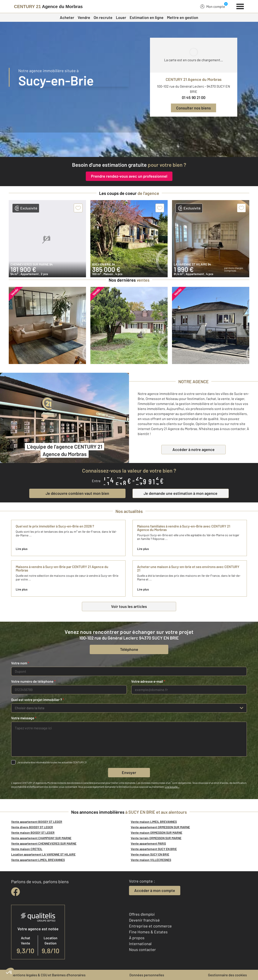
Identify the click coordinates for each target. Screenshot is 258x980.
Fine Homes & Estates (148, 932)
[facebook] (15, 892)
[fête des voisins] (129, 145)
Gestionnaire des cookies (227, 975)
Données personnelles (147, 975)
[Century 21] (48, 7)
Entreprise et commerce (150, 926)
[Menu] (240, 6)
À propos (137, 938)
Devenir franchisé (144, 920)
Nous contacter (142, 949)
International (140, 944)
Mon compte (213, 6)
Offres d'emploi (142, 914)
